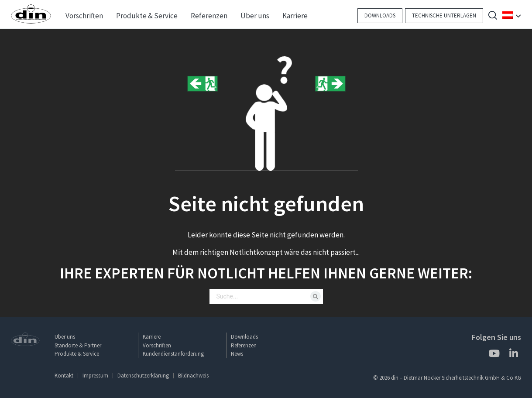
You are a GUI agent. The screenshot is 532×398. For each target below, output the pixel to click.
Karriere (152, 337)
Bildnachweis (193, 376)
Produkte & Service (77, 354)
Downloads (380, 15)
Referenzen (244, 345)
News (237, 354)
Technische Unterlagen (444, 15)
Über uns (65, 337)
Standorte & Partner (78, 345)
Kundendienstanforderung (173, 354)
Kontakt (64, 376)
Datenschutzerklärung (143, 376)
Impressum (95, 376)
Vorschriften (157, 345)
